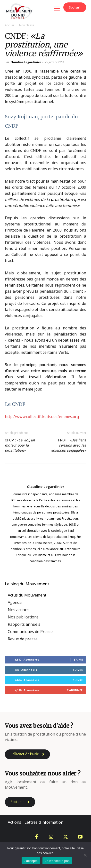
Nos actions (19, 610)
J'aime (78, 659)
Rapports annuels (24, 624)
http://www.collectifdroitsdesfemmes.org (42, 417)
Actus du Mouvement (27, 595)
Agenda (15, 602)
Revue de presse (23, 639)
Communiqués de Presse (30, 632)
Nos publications (23, 617)
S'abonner (75, 690)
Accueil (10, 25)
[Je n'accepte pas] (85, 855)
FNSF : (68, 445)
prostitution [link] (62, 199)
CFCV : (20, 445)
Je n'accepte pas (57, 861)
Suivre (78, 670)
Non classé (27, 25)
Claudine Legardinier (26, 62)
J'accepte (31, 861)
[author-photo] (46, 478)
